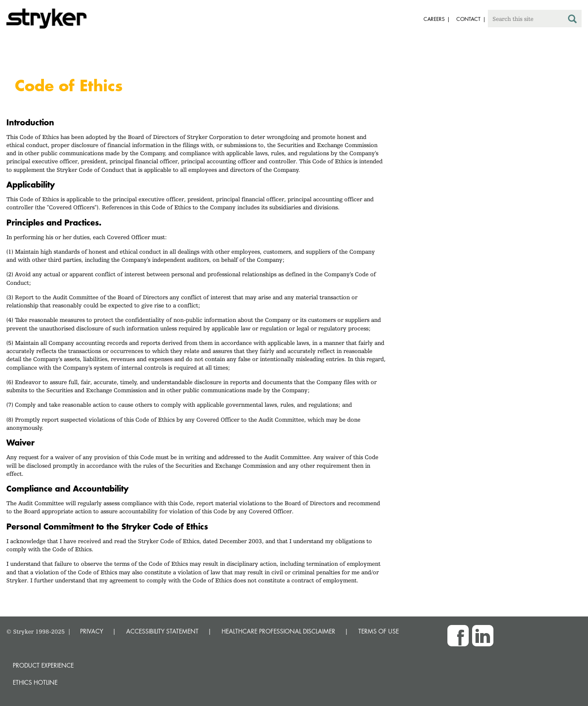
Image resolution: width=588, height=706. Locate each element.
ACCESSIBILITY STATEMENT (162, 631)
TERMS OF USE (379, 631)
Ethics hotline (35, 682)
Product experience (43, 665)
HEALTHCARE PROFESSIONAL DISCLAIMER (278, 631)
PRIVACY (92, 631)
